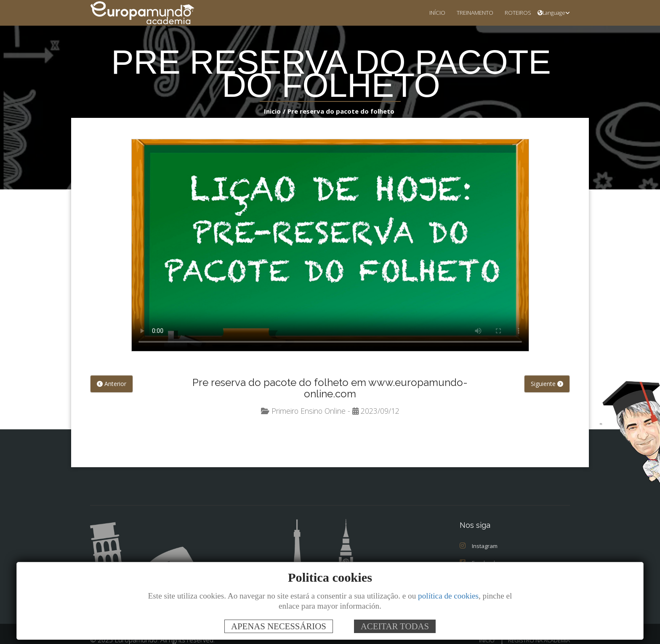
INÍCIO (427, 12)
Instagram (478, 535)
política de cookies (448, 596)
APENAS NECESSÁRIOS (279, 626)
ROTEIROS (515, 12)
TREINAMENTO (468, 12)
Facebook (478, 552)
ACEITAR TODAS (395, 626)
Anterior (111, 384)
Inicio (277, 111)
